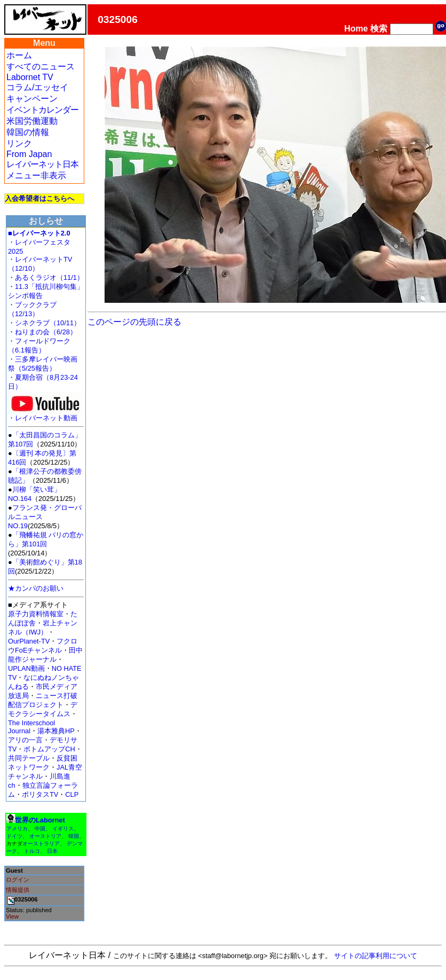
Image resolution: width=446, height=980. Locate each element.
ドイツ (14, 836)
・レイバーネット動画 (45, 415)
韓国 (74, 836)
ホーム (19, 55)
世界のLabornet (40, 820)
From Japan (29, 154)
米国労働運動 (32, 121)
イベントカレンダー (42, 110)
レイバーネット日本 (42, 164)
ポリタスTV (40, 794)
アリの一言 (25, 740)
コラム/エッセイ (37, 87)
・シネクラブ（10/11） (44, 323)
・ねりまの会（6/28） (42, 332)
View (12, 916)
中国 (40, 829)
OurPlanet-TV (29, 641)
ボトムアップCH (49, 749)
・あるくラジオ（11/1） (46, 277)
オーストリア (45, 836)
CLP (72, 794)
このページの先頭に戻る (134, 322)
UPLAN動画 (26, 668)
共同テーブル (29, 758)
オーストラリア (41, 844)
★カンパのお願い (36, 588)
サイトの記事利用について (376, 956)
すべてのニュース (41, 66)
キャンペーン (32, 99)
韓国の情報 (28, 132)
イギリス (63, 829)
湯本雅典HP (56, 731)
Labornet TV (30, 77)
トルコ (32, 851)
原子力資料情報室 (36, 614)
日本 (52, 851)
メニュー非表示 (36, 175)
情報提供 (18, 890)
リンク (19, 143)
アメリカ (17, 829)
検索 (379, 29)
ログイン (18, 880)
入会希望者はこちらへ (39, 198)
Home (356, 29)
